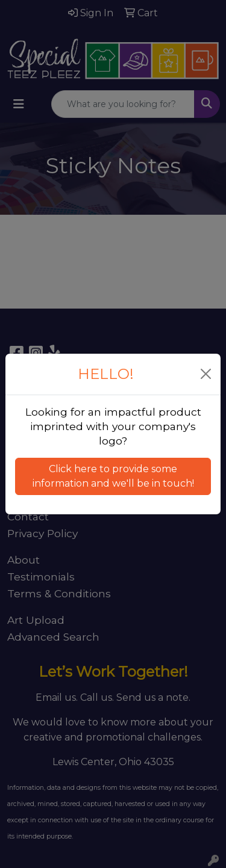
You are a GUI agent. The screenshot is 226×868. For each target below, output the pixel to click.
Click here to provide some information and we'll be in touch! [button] (113, 476)
